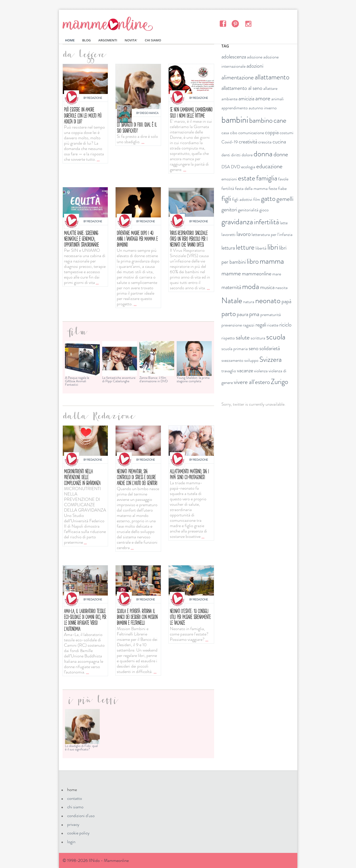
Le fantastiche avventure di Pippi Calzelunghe (119, 379)
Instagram (248, 23)
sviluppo (251, 360)
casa (225, 133)
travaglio (229, 371)
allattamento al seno (242, 88)
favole (283, 179)
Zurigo (279, 382)
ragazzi (249, 325)
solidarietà (270, 348)
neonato (268, 300)
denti (226, 155)
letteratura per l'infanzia (272, 234)
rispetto (228, 338)
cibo (234, 133)
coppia (272, 132)
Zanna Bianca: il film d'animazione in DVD (154, 379)
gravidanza (237, 222)
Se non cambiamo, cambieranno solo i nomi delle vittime (191, 112)
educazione (269, 166)
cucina (279, 142)
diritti (236, 155)
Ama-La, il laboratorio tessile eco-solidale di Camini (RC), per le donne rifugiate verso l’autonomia (85, 620)
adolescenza (234, 57)
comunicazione (251, 133)
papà (286, 301)
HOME (70, 40)
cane (280, 120)
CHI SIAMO (153, 40)
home (72, 790)
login (71, 842)
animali (278, 99)
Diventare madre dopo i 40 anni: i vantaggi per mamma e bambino (137, 239)
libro (253, 261)
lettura (228, 248)
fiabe (282, 188)
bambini (235, 120)
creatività (248, 142)
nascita (282, 288)
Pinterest (235, 23)
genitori (229, 210)
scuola (276, 337)
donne (281, 154)
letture (245, 247)
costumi (287, 133)
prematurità (271, 315)
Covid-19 (230, 142)
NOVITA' (131, 40)
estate (247, 178)
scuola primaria (235, 349)
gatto (268, 199)
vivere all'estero (252, 382)
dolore (247, 155)
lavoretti (228, 234)
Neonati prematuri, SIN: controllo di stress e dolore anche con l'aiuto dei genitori (137, 477)
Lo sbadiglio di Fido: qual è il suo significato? (137, 127)
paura (242, 314)
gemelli (285, 199)
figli (226, 199)
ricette (273, 325)
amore (263, 98)
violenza (261, 371)
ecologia (248, 167)
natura (249, 302)
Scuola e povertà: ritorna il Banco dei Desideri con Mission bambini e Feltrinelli (137, 617)
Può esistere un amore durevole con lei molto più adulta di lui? (83, 115)
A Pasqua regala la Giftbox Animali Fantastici (77, 381)
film (257, 199)
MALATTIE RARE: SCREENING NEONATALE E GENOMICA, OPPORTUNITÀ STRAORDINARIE (81, 239)
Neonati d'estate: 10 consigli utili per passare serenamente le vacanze (190, 617)
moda (251, 286)
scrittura (258, 338)
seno (254, 348)
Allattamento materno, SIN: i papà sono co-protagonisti (189, 474)
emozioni (229, 179)
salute (243, 337)
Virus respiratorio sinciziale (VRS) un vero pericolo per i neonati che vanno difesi (189, 239)
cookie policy (78, 833)
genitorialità (248, 210)
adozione (255, 57)
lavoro (244, 234)
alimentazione (238, 77)
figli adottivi (242, 199)
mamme (231, 273)
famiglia (267, 178)
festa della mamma (251, 188)
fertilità (228, 188)
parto (229, 314)
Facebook (223, 23)
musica (267, 287)
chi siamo (75, 807)
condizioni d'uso (81, 816)
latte (284, 223)
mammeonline (257, 274)
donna (263, 154)
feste (273, 188)
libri (273, 247)
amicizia (246, 98)
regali (261, 325)
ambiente (229, 99)
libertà (261, 248)
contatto (75, 798)
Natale (232, 300)
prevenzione (232, 325)
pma (254, 314)
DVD (236, 167)
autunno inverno (263, 108)
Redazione (95, 98)
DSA (226, 167)
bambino (261, 120)
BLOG (87, 40)
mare (277, 274)
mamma (272, 261)
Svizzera (270, 359)
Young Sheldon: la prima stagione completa (193, 379)
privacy (73, 824)
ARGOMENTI (108, 40)
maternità (231, 287)
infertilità (266, 222)
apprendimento (235, 108)
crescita (265, 142)
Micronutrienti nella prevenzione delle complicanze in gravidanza (82, 477)
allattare (270, 88)
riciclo (285, 325)
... (98, 159)
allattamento (272, 77)
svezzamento (232, 360)
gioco (264, 210)
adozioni (255, 66)
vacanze (245, 370)
